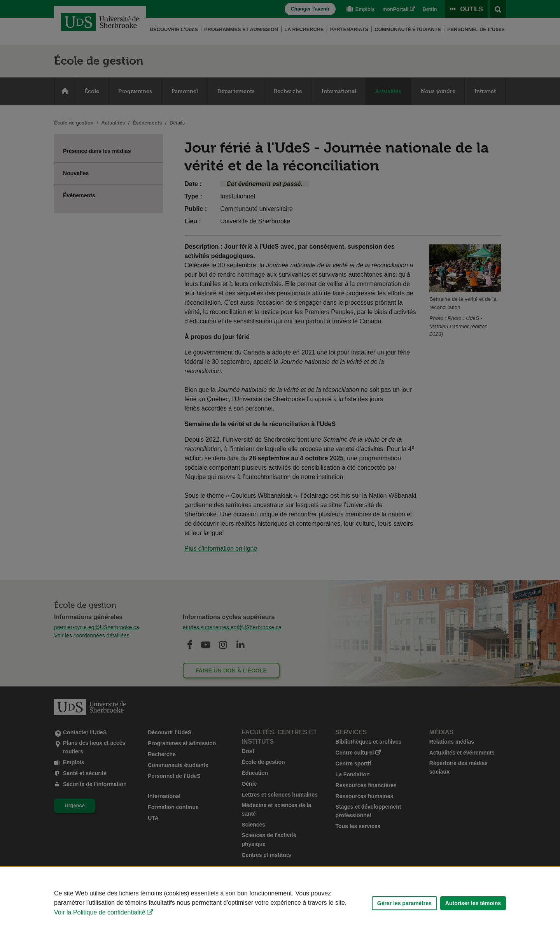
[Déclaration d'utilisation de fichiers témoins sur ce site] (280, 903)
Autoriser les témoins (473, 903)
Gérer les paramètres (404, 903)
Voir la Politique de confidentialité (100, 912)
